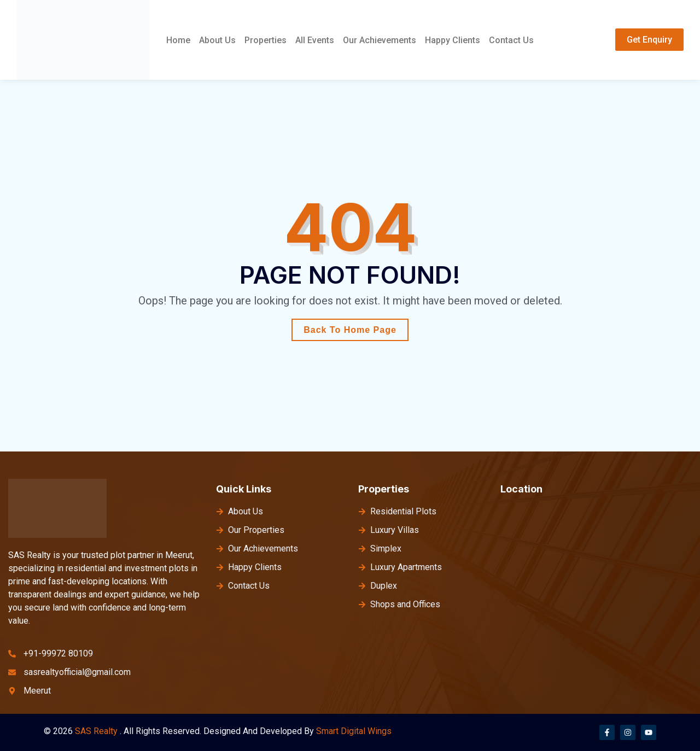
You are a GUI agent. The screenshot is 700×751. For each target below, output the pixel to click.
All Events (315, 40)
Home (178, 40)
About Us (217, 40)
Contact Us (511, 40)
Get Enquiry (649, 40)
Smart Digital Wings (354, 731)
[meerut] (597, 587)
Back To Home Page (350, 330)
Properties (266, 40)
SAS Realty (96, 731)
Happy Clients (453, 40)
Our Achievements (380, 40)
